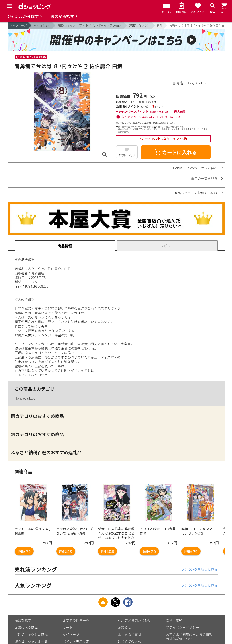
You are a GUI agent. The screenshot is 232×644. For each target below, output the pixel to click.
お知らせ (125, 627)
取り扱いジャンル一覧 (31, 641)
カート (68, 627)
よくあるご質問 (130, 634)
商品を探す (23, 620)
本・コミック (42, 25)
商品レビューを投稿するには (196, 193)
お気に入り (127, 155)
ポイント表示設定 (76, 641)
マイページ (71, 634)
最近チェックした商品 (31, 634)
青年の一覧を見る (204, 178)
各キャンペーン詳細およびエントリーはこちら (152, 117)
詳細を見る (24, 551)
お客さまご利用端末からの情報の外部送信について (189, 637)
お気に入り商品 (26, 627)
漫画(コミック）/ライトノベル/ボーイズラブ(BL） (90, 25)
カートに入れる (176, 152)
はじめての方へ (130, 641)
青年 (160, 25)
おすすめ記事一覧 (76, 620)
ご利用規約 (174, 620)
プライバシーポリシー (183, 627)
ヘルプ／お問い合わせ (135, 620)
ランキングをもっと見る (199, 569)
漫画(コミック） (139, 25)
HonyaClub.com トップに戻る (195, 168)
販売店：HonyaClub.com (192, 83)
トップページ (18, 25)
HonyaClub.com (27, 398)
